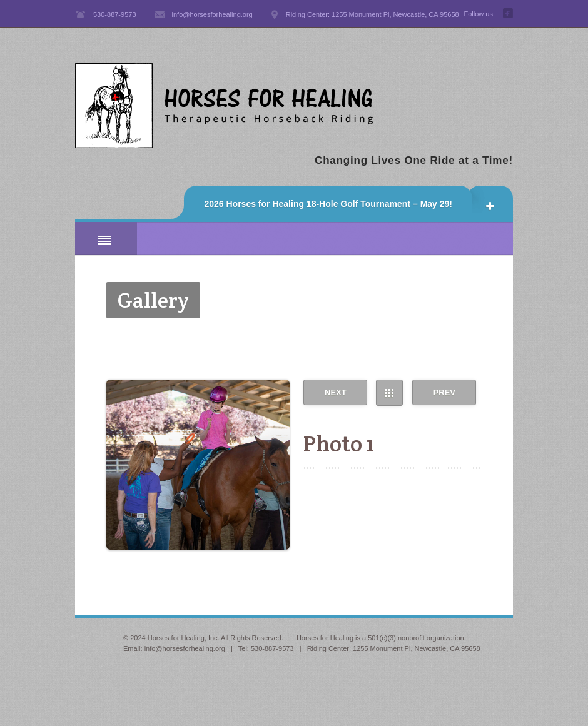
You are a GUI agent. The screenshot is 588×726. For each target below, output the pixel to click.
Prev (444, 392)
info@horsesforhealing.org (185, 648)
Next (336, 392)
